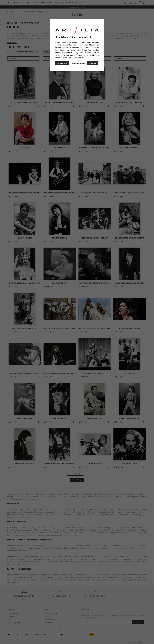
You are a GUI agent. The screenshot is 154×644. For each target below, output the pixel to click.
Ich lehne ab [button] (93, 63)
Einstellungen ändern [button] (78, 63)
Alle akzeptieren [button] (62, 63)
